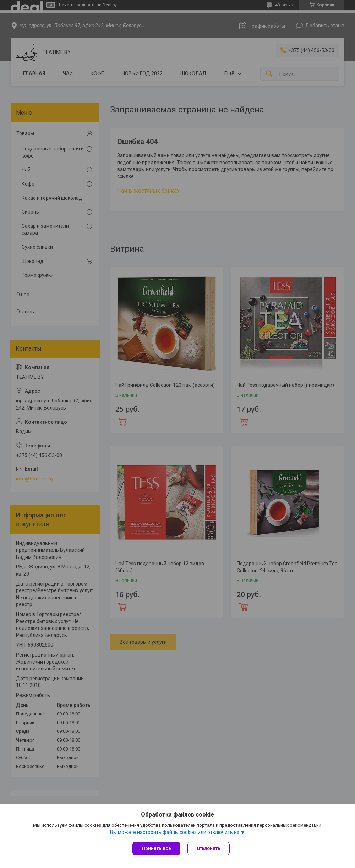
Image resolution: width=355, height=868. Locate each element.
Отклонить (209, 848)
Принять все (156, 848)
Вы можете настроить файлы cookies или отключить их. (175, 832)
